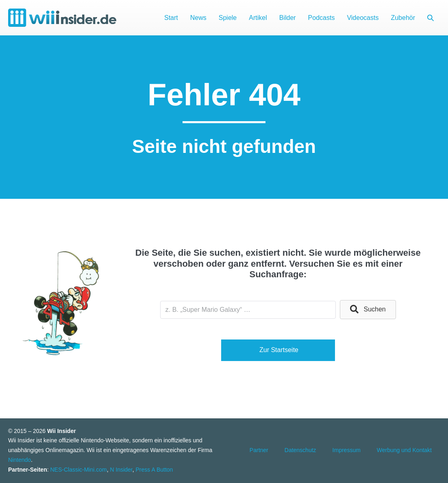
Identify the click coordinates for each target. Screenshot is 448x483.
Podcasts (322, 18)
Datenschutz (300, 450)
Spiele (228, 18)
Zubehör (403, 18)
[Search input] (248, 310)
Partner (259, 450)
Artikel (258, 18)
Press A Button (154, 470)
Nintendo (20, 460)
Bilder (288, 18)
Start (171, 18)
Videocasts (363, 18)
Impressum (347, 450)
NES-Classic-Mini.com (78, 470)
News (198, 18)
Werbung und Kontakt (404, 450)
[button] (431, 18)
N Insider (121, 470)
